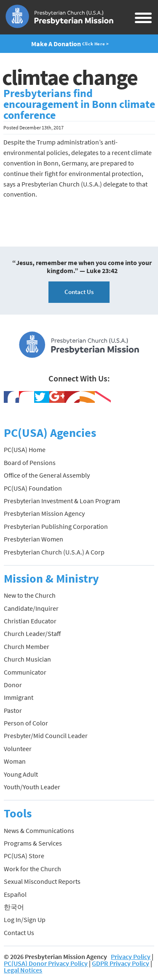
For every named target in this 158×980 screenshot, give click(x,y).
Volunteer (18, 749)
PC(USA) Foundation (33, 488)
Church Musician (27, 659)
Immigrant (19, 697)
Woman (15, 761)
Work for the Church (32, 869)
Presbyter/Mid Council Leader (46, 736)
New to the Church (30, 595)
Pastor (13, 710)
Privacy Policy (131, 956)
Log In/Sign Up (25, 920)
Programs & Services (33, 843)
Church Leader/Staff (32, 633)
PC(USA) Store (24, 856)
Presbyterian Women (33, 539)
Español (15, 894)
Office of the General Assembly (47, 475)
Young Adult (21, 774)
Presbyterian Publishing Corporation (56, 526)
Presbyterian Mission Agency (44, 513)
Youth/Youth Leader (32, 787)
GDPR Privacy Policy (121, 963)
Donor (13, 685)
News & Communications (39, 830)
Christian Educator (30, 621)
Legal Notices (23, 970)
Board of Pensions (30, 462)
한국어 (14, 907)
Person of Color (26, 723)
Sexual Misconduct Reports (42, 881)
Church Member (27, 646)
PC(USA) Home (25, 449)
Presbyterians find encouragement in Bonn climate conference (79, 104)
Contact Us (79, 292)
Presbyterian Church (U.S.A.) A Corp (54, 552)
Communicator (25, 672)
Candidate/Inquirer (31, 608)
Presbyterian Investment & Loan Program (62, 501)
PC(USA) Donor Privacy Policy (46, 963)
